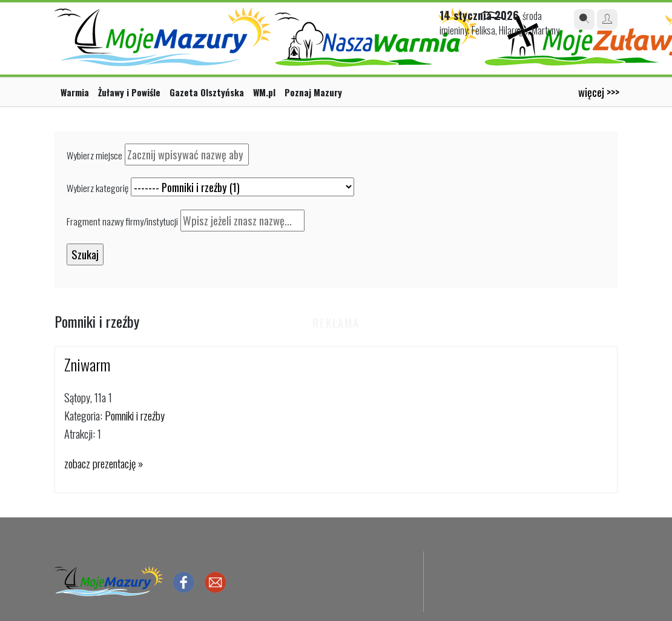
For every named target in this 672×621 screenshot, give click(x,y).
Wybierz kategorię (97, 188)
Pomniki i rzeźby (135, 415)
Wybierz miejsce (94, 155)
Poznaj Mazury (313, 92)
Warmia (75, 92)
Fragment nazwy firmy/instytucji (122, 221)
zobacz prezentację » (104, 463)
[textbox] (187, 154)
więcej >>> (599, 92)
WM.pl (264, 92)
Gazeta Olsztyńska (207, 92)
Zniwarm (87, 364)
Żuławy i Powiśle (129, 92)
